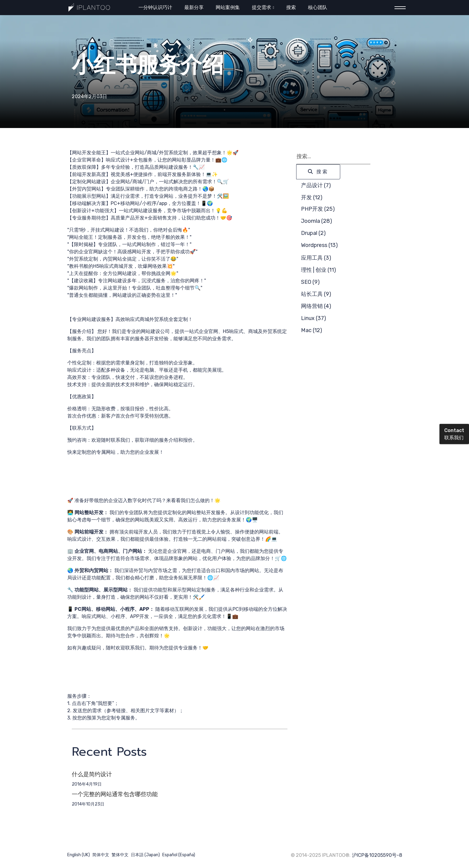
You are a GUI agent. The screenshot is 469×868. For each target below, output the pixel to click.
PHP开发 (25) (318, 209)
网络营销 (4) (316, 306)
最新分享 (194, 7)
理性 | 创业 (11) (318, 270)
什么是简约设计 (92, 774)
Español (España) (179, 855)
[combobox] (333, 157)
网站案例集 (228, 7)
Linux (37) (314, 318)
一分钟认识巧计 (155, 7)
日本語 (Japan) (145, 855)
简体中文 (101, 855)
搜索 (291, 7)
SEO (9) (310, 282)
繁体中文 (120, 855)
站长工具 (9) (316, 294)
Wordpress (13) (319, 245)
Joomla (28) (317, 221)
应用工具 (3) (316, 258)
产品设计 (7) (316, 185)
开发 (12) (312, 197)
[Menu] (398, 8)
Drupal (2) (313, 233)
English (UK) (79, 855)
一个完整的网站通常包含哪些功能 (115, 794)
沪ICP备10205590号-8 (377, 855)
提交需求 (261, 7)
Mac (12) (312, 330)
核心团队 (318, 7)
